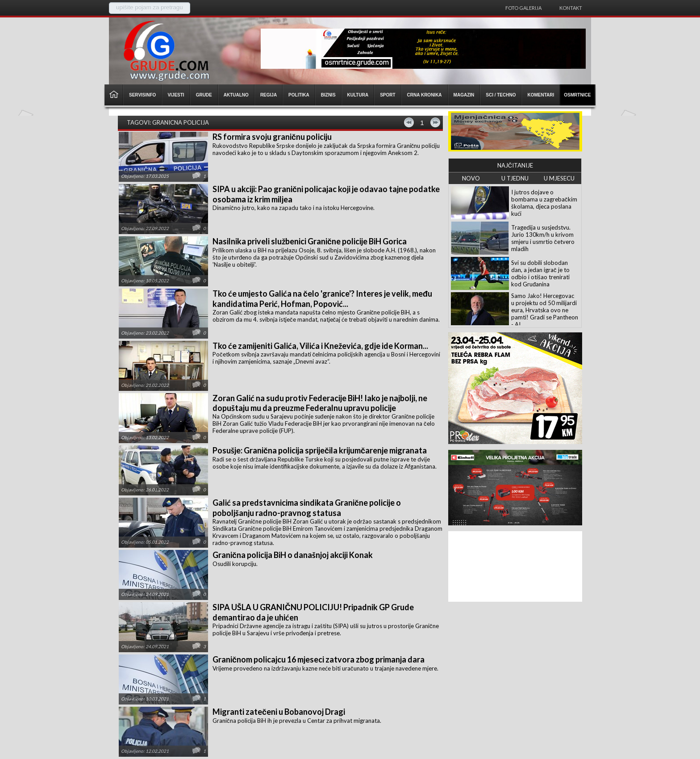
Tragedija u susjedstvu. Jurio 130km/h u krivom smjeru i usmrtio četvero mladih (543, 238)
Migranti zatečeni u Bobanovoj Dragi (279, 712)
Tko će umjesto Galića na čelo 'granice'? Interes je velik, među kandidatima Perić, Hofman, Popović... (322, 299)
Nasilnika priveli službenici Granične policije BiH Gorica (310, 241)
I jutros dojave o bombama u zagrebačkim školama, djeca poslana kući (544, 203)
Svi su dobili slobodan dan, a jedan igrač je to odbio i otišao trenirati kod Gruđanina (540, 273)
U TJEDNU (515, 178)
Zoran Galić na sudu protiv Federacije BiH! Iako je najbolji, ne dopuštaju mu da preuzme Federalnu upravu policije (320, 403)
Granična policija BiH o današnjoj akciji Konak (293, 555)
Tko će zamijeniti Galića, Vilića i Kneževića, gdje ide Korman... (320, 346)
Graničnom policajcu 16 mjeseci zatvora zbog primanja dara (319, 659)
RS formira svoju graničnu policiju (272, 137)
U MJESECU (559, 178)
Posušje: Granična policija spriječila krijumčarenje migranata (320, 450)
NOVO (471, 178)
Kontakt (571, 8)
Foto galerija (523, 8)
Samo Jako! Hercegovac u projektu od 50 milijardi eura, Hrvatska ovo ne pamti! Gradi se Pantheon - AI (545, 310)
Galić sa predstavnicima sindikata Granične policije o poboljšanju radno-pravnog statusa (307, 508)
